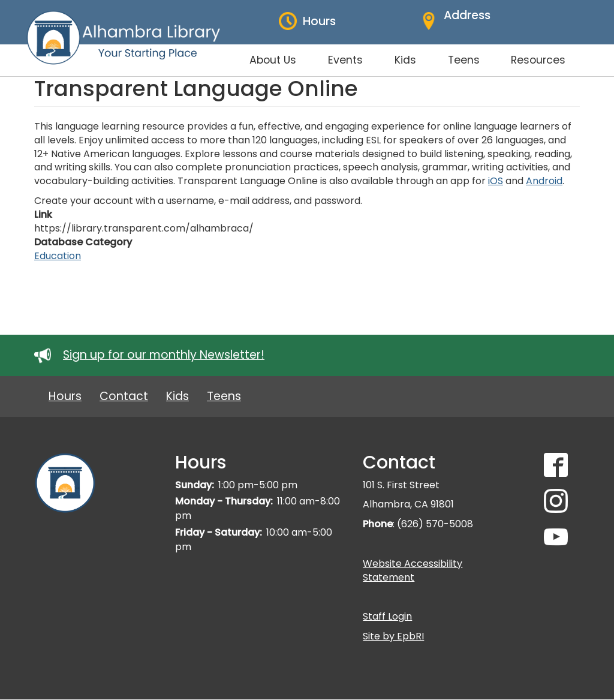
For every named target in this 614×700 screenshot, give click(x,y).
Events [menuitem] (345, 60)
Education (58, 256)
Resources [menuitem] (538, 60)
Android (544, 181)
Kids (177, 396)
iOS (496, 181)
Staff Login (387, 616)
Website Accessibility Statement (413, 570)
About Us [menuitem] (273, 60)
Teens (224, 396)
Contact (124, 396)
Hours (65, 396)
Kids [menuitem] (405, 60)
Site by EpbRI (393, 636)
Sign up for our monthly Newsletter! (164, 355)
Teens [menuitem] (464, 60)
